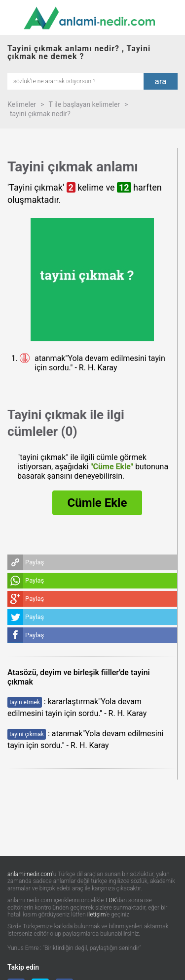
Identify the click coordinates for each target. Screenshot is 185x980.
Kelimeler (22, 104)
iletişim (97, 915)
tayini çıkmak (27, 734)
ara (161, 81)
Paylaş (35, 562)
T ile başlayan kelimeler (84, 104)
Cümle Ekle (97, 503)
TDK (111, 900)
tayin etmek (25, 702)
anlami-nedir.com (30, 874)
